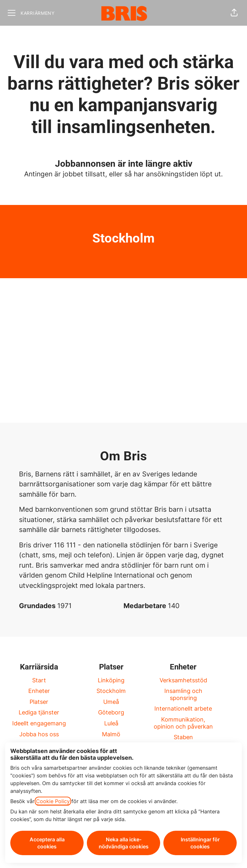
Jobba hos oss (39, 734)
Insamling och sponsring (183, 694)
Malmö (111, 734)
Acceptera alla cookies (47, 843)
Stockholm (111, 691)
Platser (39, 702)
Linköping (111, 680)
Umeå (111, 702)
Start (39, 680)
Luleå (111, 723)
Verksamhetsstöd (183, 680)
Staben (183, 737)
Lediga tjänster (39, 712)
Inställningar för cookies (200, 843)
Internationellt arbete (183, 709)
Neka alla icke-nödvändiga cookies (124, 843)
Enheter (39, 691)
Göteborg (111, 712)
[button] (234, 13)
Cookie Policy (53, 801)
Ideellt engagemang (39, 723)
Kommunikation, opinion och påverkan (183, 723)
